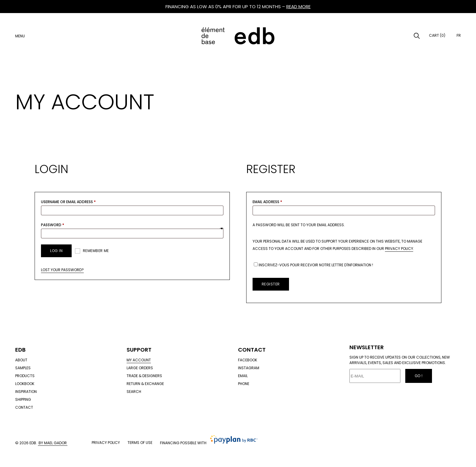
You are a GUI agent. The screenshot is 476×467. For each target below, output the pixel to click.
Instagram (249, 368)
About (21, 360)
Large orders (140, 368)
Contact (24, 407)
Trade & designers (144, 376)
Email (243, 376)
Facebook (248, 360)
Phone (244, 384)
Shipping (23, 399)
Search (134, 392)
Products (25, 376)
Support (139, 350)
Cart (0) (437, 35)
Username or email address (68, 202)
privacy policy (399, 249)
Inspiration (26, 392)
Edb (20, 350)
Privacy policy (106, 443)
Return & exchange (145, 384)
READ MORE (298, 7)
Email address (267, 202)
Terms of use (140, 443)
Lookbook (25, 384)
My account (139, 360)
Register (271, 284)
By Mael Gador (53, 443)
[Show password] (222, 229)
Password (53, 225)
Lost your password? (62, 270)
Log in (56, 251)
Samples (23, 368)
